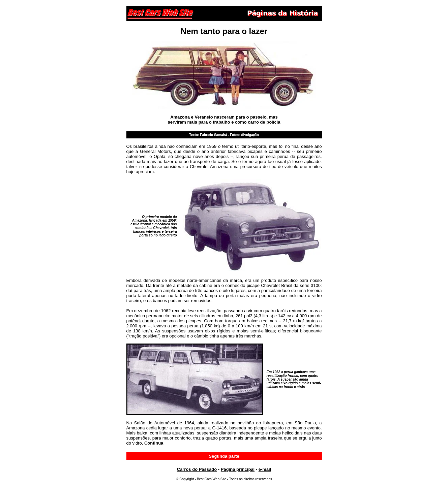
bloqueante (311, 331)
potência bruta (141, 321)
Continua (154, 443)
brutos (311, 321)
